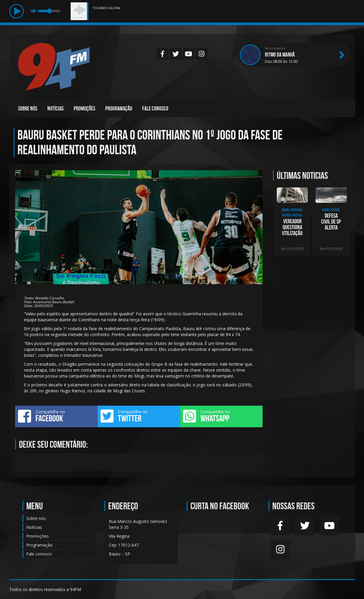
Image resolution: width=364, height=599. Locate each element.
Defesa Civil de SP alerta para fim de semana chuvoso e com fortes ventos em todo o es (331, 221)
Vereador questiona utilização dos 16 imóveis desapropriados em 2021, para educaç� (292, 227)
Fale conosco (155, 108)
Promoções (84, 108)
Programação (119, 108)
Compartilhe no (56, 416)
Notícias (55, 108)
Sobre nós (28, 108)
